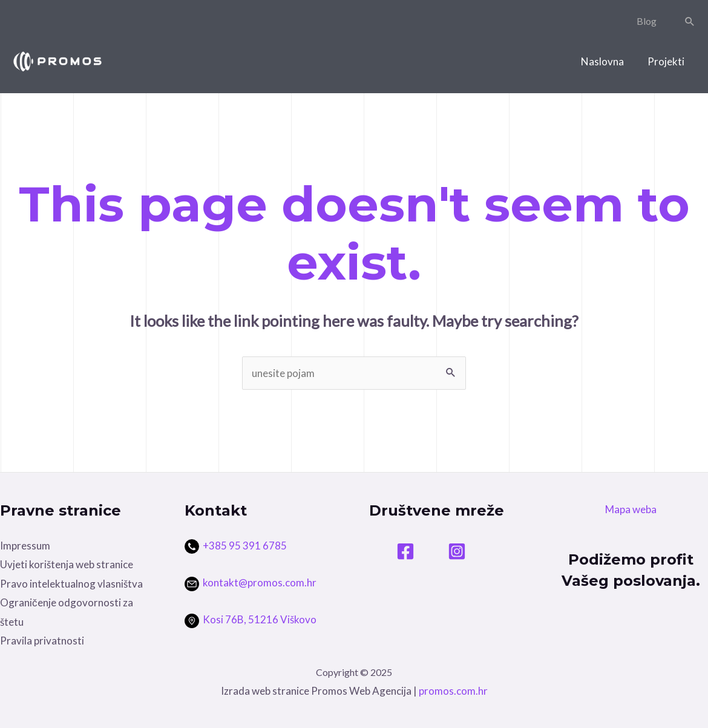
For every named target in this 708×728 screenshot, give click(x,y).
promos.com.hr (453, 691)
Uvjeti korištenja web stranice (67, 564)
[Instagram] (457, 551)
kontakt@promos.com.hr (251, 582)
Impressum (25, 546)
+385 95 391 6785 (245, 546)
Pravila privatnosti (42, 641)
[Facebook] (405, 551)
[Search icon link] (690, 21)
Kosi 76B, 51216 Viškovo (251, 619)
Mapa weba (631, 509)
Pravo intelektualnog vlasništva (71, 584)
